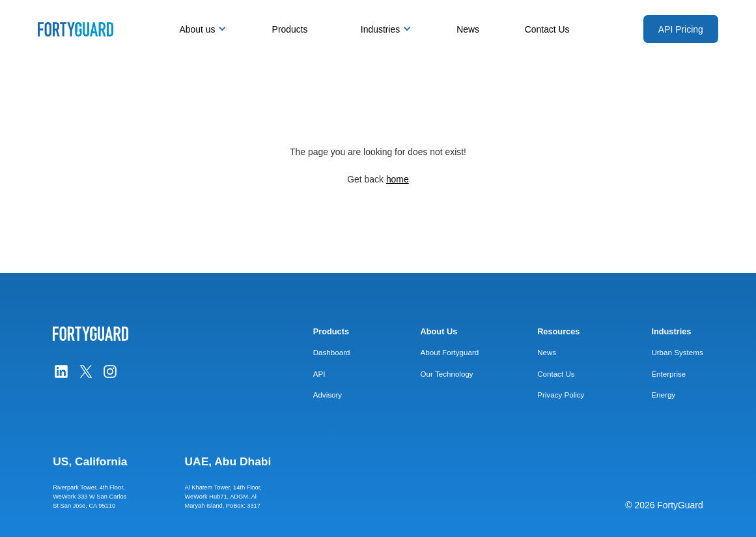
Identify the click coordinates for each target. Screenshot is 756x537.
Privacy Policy (561, 395)
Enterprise (668, 374)
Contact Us (547, 29)
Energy (663, 395)
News (468, 29)
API (319, 374)
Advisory (328, 395)
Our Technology (447, 374)
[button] (199, 29)
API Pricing (681, 29)
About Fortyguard (450, 352)
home (398, 179)
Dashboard (332, 352)
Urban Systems (677, 352)
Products (290, 29)
